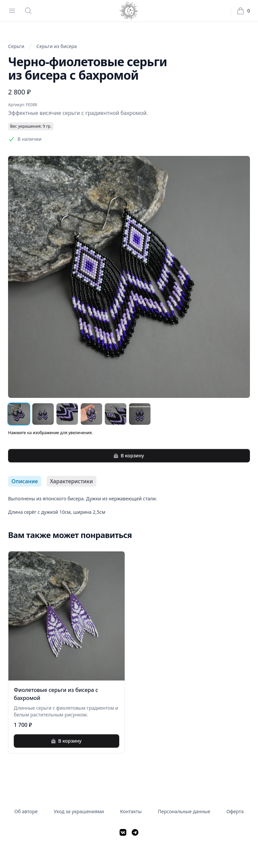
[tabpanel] (129, 505)
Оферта (235, 811)
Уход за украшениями (79, 811)
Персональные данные (184, 811)
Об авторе (26, 811)
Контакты (131, 811)
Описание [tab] (25, 481)
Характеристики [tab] (72, 481)
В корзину (128, 456)
